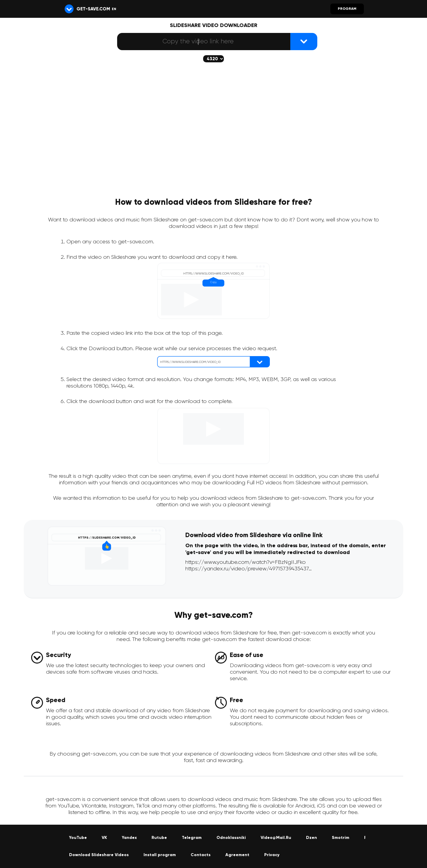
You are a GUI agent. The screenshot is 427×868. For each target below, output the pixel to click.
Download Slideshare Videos (99, 855)
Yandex (129, 838)
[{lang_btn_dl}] (304, 42)
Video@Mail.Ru (276, 838)
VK (104, 838)
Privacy (272, 855)
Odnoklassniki (231, 838)
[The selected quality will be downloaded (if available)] (213, 59)
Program (347, 9)
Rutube (159, 838)
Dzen (312, 838)
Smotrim (341, 838)
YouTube (78, 838)
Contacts (201, 855)
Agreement (237, 855)
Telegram (192, 838)
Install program (160, 855)
